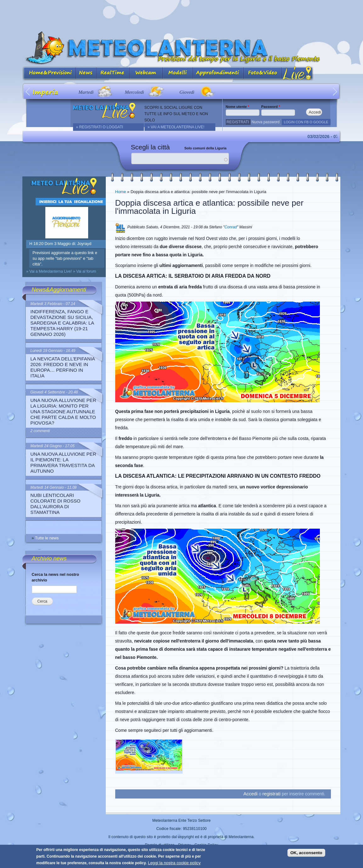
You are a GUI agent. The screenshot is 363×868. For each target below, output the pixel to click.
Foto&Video (263, 73)
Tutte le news (47, 538)
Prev (28, 91)
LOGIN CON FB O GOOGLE (306, 122)
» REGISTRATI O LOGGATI (100, 127)
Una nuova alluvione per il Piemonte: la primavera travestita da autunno (63, 462)
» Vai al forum (85, 271)
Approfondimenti (218, 73)
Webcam (146, 73)
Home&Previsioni (49, 73)
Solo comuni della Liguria (206, 148)
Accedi (250, 794)
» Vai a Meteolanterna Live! (176, 127)
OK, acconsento (306, 853)
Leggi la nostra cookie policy (174, 863)
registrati (272, 794)
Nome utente (238, 107)
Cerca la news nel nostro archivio (56, 577)
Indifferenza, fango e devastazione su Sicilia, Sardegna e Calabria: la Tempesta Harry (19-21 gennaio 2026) (62, 323)
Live (297, 73)
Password (271, 107)
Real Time (113, 73)
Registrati (238, 122)
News (86, 73)
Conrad (231, 227)
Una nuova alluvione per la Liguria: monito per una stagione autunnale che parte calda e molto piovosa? (63, 412)
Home (121, 192)
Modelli (178, 73)
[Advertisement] (182, 14)
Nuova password (266, 122)
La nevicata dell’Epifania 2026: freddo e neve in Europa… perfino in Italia (63, 367)
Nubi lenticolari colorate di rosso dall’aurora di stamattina (56, 504)
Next (335, 91)
